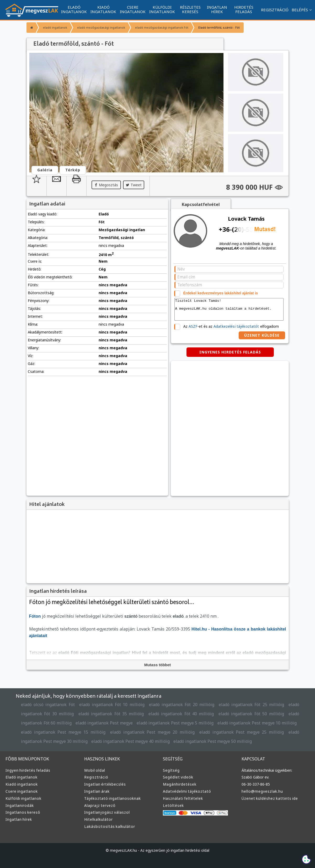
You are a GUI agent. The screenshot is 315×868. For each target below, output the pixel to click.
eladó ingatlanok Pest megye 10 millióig (257, 723)
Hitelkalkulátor (98, 819)
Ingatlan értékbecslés (105, 784)
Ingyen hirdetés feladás (28, 770)
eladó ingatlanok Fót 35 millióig (111, 714)
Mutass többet (158, 665)
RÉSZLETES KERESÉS (190, 9)
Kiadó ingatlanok (22, 784)
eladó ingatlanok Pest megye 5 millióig (175, 723)
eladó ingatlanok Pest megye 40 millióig (130, 741)
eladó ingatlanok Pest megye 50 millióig (213, 741)
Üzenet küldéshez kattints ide (270, 798)
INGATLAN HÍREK (217, 9)
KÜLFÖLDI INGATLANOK (162, 9)
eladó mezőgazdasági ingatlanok (101, 27)
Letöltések (173, 805)
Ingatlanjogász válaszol (107, 812)
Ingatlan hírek (19, 819)
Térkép (73, 170)
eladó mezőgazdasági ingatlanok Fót (162, 27)
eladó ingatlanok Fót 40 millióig (181, 714)
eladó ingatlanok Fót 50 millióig (251, 714)
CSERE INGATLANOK (133, 9)
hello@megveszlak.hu (262, 791)
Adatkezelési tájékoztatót (236, 326)
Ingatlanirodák (20, 805)
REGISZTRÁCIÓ (275, 10)
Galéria (45, 170)
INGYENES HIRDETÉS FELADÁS (230, 352)
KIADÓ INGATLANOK (103, 9)
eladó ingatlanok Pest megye (104, 723)
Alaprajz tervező (100, 805)
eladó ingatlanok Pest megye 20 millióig (152, 732)
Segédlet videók (178, 777)
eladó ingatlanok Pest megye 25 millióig (242, 732)
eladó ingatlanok (55, 27)
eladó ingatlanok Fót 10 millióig (112, 705)
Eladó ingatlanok (22, 777)
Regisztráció (96, 777)
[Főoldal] (31, 28)
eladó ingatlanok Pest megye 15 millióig (63, 732)
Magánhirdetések (180, 784)
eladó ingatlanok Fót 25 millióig (251, 705)
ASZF (193, 326)
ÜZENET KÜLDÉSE (262, 335)
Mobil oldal (95, 770)
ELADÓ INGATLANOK (74, 9)
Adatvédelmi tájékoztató (187, 791)
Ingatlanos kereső (23, 812)
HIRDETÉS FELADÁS (244, 9)
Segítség (171, 770)
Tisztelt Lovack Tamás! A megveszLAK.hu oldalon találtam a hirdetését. (229, 309)
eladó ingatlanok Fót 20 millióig (182, 705)
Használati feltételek (183, 798)
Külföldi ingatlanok (23, 798)
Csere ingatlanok (22, 791)
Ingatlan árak (97, 791)
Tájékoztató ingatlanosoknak (113, 798)
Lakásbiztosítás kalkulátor (110, 826)
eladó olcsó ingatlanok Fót (48, 705)
